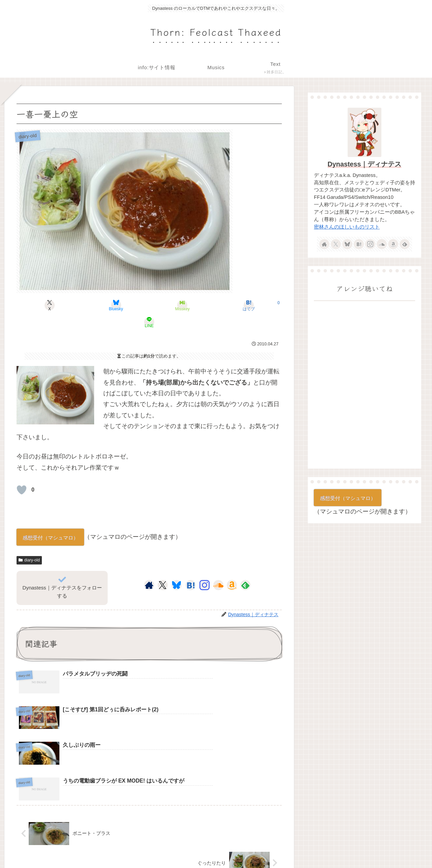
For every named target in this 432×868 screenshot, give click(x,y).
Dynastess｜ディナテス (365, 164)
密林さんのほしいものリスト (347, 227)
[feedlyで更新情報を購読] (245, 568)
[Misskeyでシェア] (149, 305)
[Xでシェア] (60, 305)
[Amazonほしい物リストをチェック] (232, 568)
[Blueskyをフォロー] (177, 568)
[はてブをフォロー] (191, 568)
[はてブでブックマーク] (194, 305)
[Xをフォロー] (163, 568)
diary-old (29, 543)
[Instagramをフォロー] (205, 568)
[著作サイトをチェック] (149, 568)
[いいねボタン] (22, 473)
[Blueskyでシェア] (105, 305)
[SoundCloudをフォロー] (218, 568)
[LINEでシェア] (238, 305)
